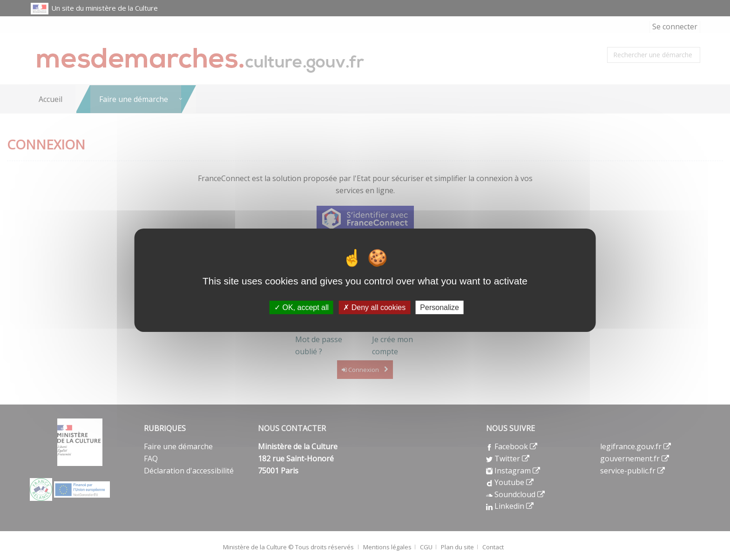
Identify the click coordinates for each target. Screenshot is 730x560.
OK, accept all (301, 307)
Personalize (439, 307)
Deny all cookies (374, 307)
